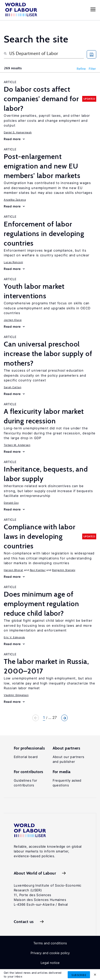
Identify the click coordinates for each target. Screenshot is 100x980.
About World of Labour (35, 873)
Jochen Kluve (13, 320)
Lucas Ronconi (13, 262)
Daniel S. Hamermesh (18, 132)
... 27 (53, 718)
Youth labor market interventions (34, 291)
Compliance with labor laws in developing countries (40, 536)
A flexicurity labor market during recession (44, 416)
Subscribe (79, 975)
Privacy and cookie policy (50, 953)
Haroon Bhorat (14, 570)
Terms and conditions (50, 943)
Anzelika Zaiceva (15, 200)
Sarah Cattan (13, 387)
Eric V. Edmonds (14, 637)
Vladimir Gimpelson (16, 695)
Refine (81, 69)
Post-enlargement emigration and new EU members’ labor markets (42, 166)
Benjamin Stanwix (64, 570)
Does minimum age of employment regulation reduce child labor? (41, 604)
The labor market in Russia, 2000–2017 (46, 666)
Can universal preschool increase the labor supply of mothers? (48, 354)
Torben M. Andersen (17, 445)
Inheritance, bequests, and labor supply (46, 474)
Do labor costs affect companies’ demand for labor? (41, 99)
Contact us (24, 922)
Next (64, 718)
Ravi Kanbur (38, 570)
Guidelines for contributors (25, 783)
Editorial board (26, 757)
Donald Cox (11, 503)
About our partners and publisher (69, 759)
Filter (92, 69)
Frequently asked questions (67, 783)
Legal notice (50, 963)
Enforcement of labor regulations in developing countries (44, 234)
